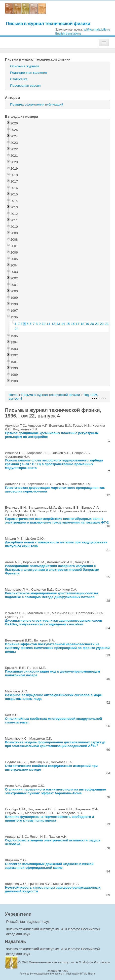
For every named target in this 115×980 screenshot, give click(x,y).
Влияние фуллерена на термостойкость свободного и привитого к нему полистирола (49, 819)
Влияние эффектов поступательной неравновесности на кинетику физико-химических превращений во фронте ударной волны (57, 648)
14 (63, 324)
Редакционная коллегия (29, 73)
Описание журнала (25, 66)
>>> (103, 398)
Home (13, 395)
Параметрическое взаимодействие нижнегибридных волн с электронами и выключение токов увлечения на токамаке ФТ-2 (57, 521)
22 (102, 324)
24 (17, 329)
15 (68, 324)
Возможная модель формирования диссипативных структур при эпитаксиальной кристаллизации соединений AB (55, 744)
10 (44, 324)
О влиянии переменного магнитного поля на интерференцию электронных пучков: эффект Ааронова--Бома (56, 791)
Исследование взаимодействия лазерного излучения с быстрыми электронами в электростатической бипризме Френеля (52, 570)
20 (92, 324)
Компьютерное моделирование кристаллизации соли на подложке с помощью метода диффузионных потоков (52, 595)
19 (87, 324)
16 (73, 324)
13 (58, 324)
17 (78, 324)
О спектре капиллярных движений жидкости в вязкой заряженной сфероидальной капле (49, 866)
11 (49, 324)
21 (97, 324)
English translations (68, 34)
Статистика (19, 79)
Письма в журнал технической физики (48, 23)
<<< (95, 398)
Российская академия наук (28, 922)
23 (107, 324)
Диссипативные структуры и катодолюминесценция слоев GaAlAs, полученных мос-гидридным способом (54, 622)
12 (53, 324)
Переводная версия (25, 86)
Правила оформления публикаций (37, 104)
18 (82, 324)
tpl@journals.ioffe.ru (97, 30)
